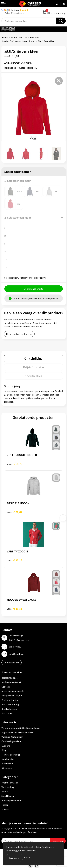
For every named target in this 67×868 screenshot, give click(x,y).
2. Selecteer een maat (18, 218)
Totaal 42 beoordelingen (15, 13)
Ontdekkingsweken (11, 741)
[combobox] (29, 21)
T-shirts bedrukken (11, 755)
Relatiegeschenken (11, 800)
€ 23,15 (15, 560)
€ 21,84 (15, 512)
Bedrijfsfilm (7, 763)
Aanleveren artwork (11, 682)
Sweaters (35, 37)
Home (5, 37)
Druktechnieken (9, 709)
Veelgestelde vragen (12, 695)
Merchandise (8, 759)
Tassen (5, 805)
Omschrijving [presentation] (33, 358)
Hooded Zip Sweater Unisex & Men (18, 41)
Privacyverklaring (10, 704)
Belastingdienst (9, 678)
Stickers (5, 809)
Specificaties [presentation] (33, 376)
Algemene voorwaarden (13, 691)
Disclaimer (7, 713)
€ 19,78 (15, 464)
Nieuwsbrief (7, 768)
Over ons (6, 746)
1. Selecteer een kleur (18, 181)
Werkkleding (8, 787)
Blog (4, 750)
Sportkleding (8, 796)
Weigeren (27, 857)
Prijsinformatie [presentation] (33, 367)
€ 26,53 (15, 609)
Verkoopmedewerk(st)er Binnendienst (21, 728)
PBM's (5, 792)
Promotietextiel (19, 37)
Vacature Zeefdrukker (12, 737)
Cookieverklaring (10, 700)
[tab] (33, 358)
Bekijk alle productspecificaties (21, 68)
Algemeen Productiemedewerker (18, 732)
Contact (6, 687)
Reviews (15, 10)
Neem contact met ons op (19, 334)
